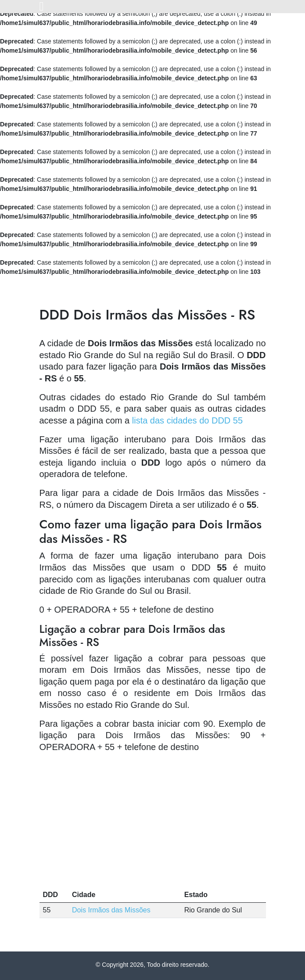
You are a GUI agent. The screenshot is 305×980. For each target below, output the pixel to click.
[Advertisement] (153, 822)
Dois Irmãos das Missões (111, 910)
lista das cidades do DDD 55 (187, 420)
